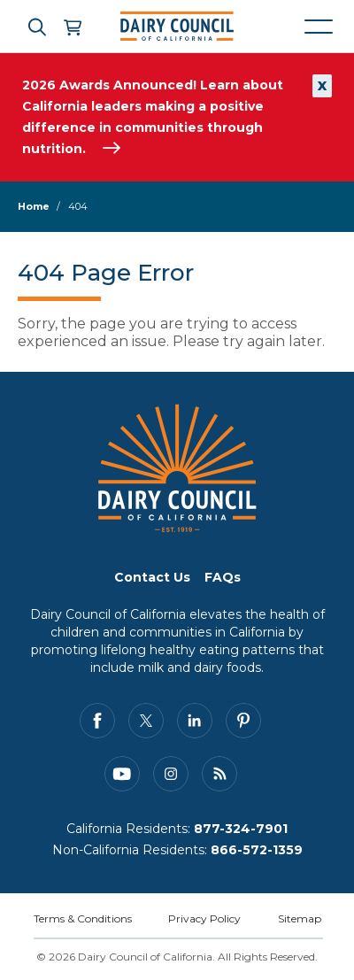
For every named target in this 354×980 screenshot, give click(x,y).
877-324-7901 (241, 829)
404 (78, 206)
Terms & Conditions (83, 918)
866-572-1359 (257, 850)
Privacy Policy (204, 918)
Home (34, 206)
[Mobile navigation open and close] (319, 27)
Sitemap (300, 918)
